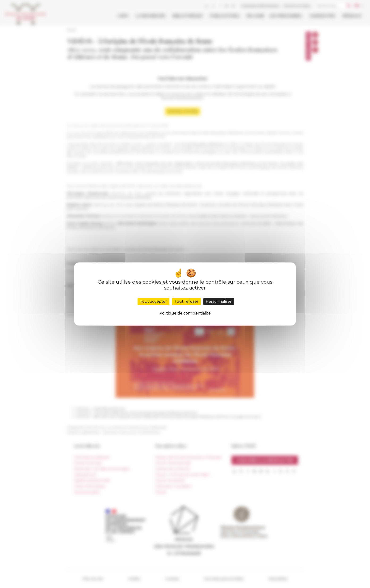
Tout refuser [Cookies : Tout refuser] (186, 301)
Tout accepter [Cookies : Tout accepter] (153, 301)
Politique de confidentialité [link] (185, 313)
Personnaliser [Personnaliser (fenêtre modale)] (219, 301)
